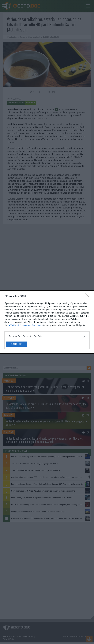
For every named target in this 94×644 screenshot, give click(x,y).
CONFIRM (16, 344)
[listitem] (47, 336)
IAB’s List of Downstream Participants (25, 325)
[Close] (88, 296)
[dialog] (47, 322)
